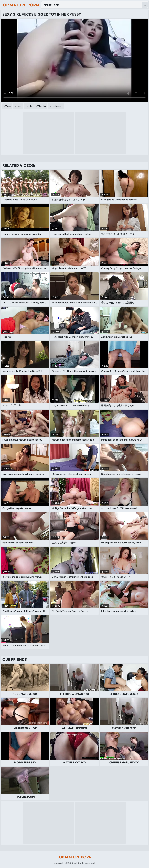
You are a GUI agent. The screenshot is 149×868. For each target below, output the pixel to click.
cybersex (58, 106)
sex (20, 106)
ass (9, 106)
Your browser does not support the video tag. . (74, 60)
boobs (42, 106)
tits (30, 106)
